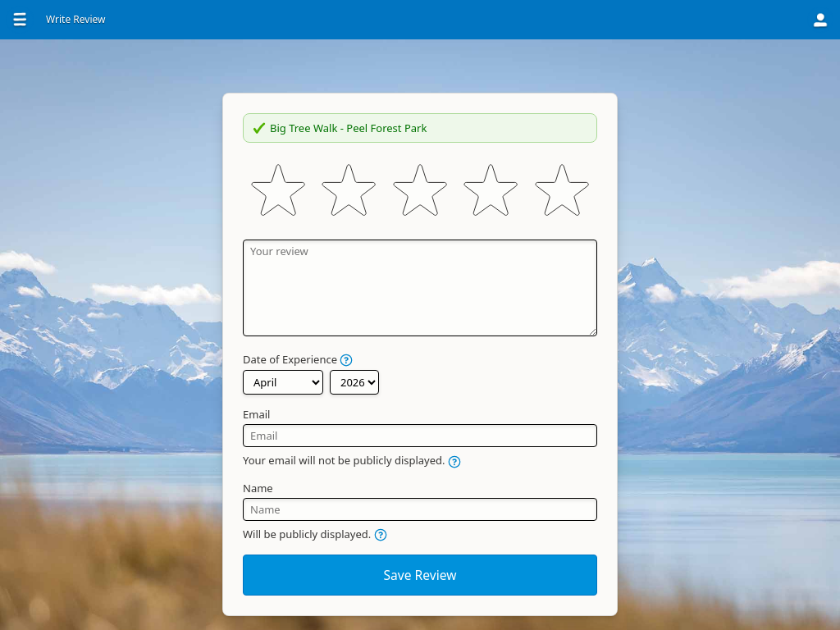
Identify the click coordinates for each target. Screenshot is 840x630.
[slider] (420, 191)
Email (256, 414)
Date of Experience (298, 360)
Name (258, 488)
